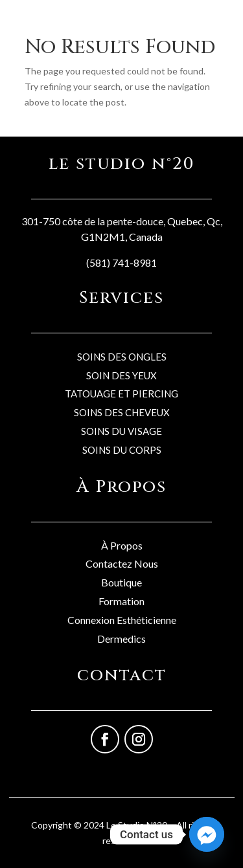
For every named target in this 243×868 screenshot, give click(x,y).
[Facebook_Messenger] (207, 834)
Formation (121, 601)
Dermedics (121, 639)
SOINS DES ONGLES (122, 357)
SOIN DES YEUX (121, 375)
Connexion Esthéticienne (122, 620)
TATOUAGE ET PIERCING (121, 394)
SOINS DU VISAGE (121, 431)
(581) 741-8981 (121, 262)
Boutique (121, 582)
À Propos (122, 545)
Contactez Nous (122, 563)
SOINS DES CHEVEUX (122, 412)
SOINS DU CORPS (122, 450)
